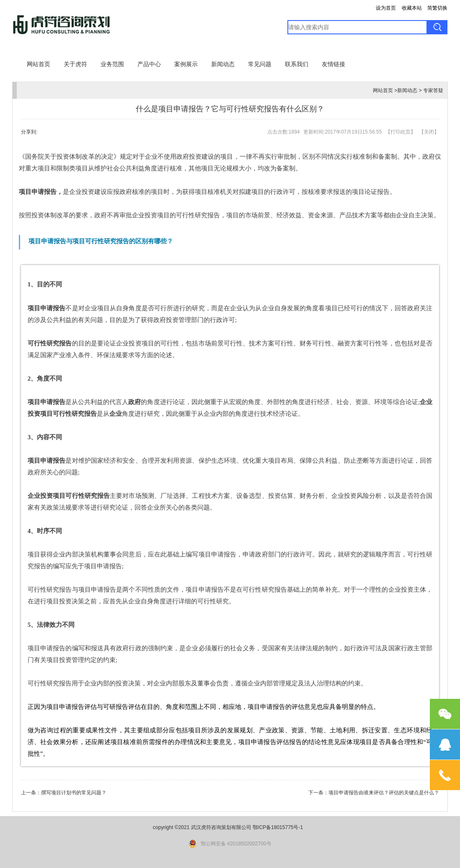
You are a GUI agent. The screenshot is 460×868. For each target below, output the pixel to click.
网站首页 (39, 64)
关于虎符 (75, 64)
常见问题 (260, 64)
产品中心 (149, 64)
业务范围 (112, 64)
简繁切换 (437, 8)
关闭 (429, 132)
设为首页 (386, 8)
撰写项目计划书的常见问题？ (74, 793)
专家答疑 (433, 90)
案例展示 (186, 64)
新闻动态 (223, 64)
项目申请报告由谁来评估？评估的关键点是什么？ (384, 793)
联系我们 (297, 64)
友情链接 (333, 64)
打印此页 (401, 132)
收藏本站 (412, 8)
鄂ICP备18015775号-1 (278, 827)
